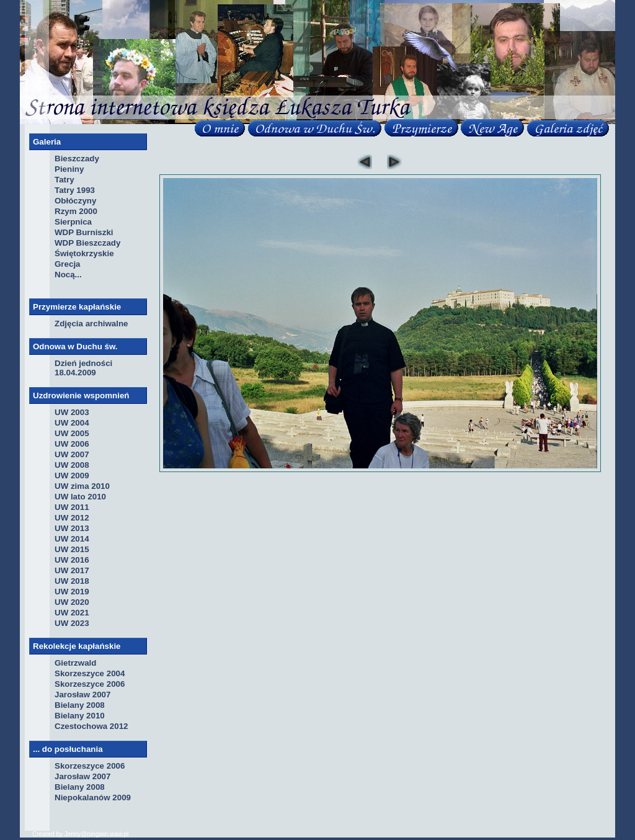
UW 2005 (72, 433)
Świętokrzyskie (84, 253)
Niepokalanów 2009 (93, 798)
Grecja (68, 264)
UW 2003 (72, 412)
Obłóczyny (75, 201)
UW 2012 (72, 518)
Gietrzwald (75, 663)
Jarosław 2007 (82, 695)
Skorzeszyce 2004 (90, 673)
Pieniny (69, 169)
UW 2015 (72, 549)
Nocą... (68, 275)
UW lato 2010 (80, 497)
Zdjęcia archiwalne (91, 324)
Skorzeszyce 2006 (90, 684)
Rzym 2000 (76, 211)
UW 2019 (72, 592)
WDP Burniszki (84, 232)
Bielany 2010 (80, 716)
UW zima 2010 (82, 486)
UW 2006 (72, 444)
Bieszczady (77, 159)
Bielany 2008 (80, 705)
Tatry (64, 180)
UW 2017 (72, 570)
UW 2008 (72, 465)
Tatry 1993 (75, 190)
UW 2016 (72, 560)
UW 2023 (72, 623)
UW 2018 (72, 581)
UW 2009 (72, 476)
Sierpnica (73, 222)
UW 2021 (72, 613)
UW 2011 (72, 507)
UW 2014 (72, 539)
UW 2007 (72, 454)
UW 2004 (72, 423)
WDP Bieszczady (87, 243)
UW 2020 (72, 602)
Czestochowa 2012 (91, 726)
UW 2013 (72, 528)
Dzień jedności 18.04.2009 (83, 368)
